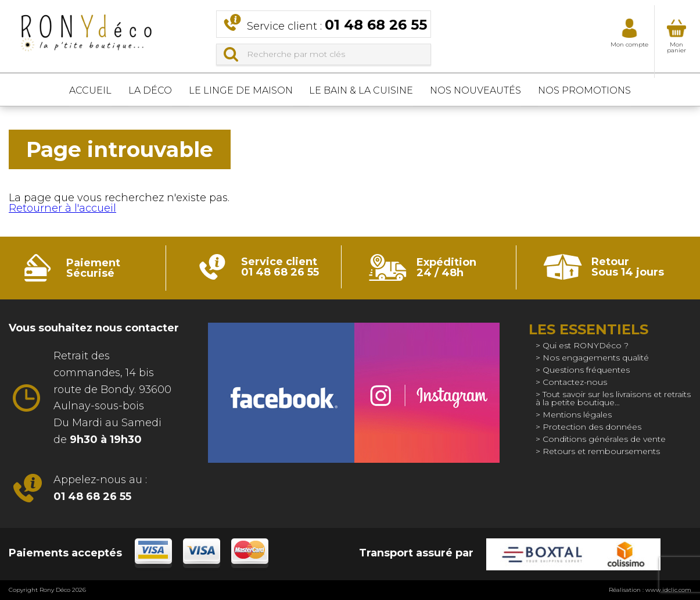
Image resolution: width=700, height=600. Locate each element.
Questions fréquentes (586, 370)
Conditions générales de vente (604, 439)
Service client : (337, 25)
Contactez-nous (575, 382)
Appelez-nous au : (100, 488)
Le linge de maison (234, 90)
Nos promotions (615, 90)
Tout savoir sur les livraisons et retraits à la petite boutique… (613, 398)
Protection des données (592, 427)
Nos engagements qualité (596, 358)
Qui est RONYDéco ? (586, 345)
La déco (132, 90)
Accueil (60, 90)
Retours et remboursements (601, 451)
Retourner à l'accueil (62, 208)
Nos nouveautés (494, 90)
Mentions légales (577, 415)
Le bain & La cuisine (367, 90)
